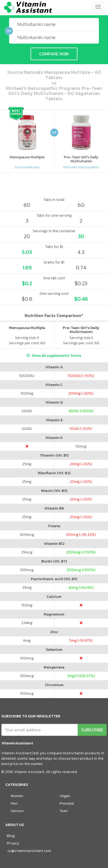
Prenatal (67, 803)
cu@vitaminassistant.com (29, 851)
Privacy (13, 843)
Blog (11, 836)
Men (14, 803)
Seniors (17, 811)
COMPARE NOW (54, 54)
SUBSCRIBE (92, 730)
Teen (64, 811)
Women (17, 796)
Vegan (65, 796)
